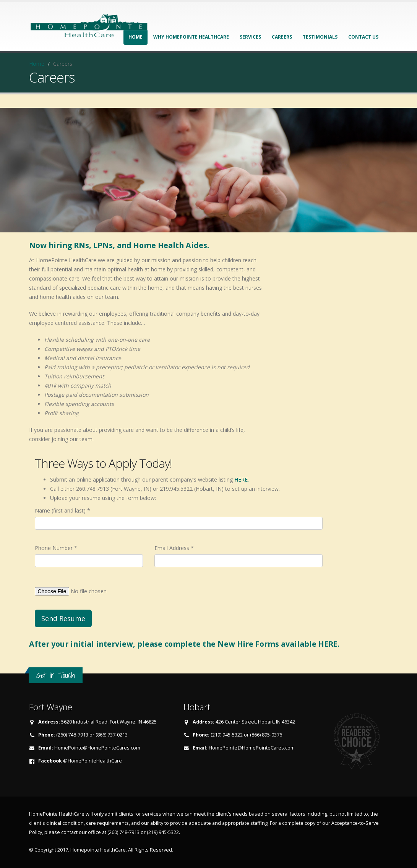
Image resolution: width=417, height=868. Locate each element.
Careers (282, 37)
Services (250, 37)
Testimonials (320, 37)
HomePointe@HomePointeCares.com (97, 748)
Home (37, 64)
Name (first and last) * (62, 510)
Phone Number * (56, 548)
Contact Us (363, 37)
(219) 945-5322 (163, 832)
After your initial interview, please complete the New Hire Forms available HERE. (184, 644)
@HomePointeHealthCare (92, 761)
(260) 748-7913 (123, 832)
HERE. (242, 479)
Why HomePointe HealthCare (191, 37)
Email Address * (174, 548)
